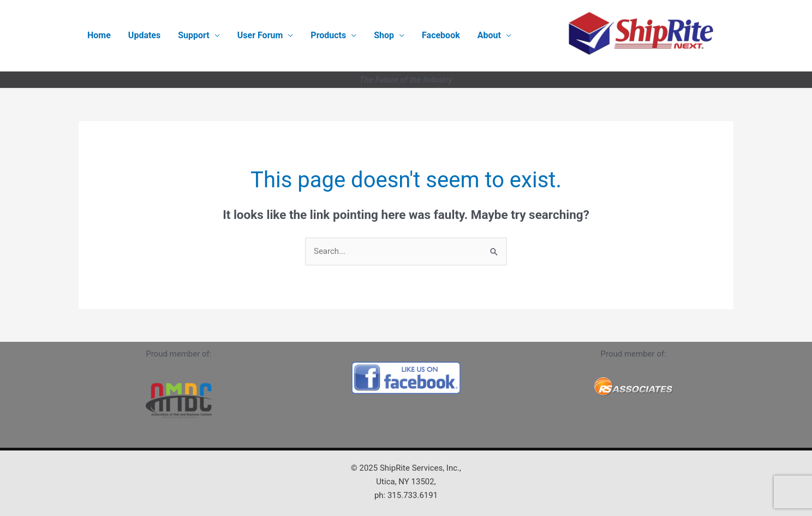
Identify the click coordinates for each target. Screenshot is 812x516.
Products (328, 35)
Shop (384, 35)
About (489, 35)
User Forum (260, 35)
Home (99, 35)
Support (194, 35)
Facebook (441, 35)
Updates (144, 35)
